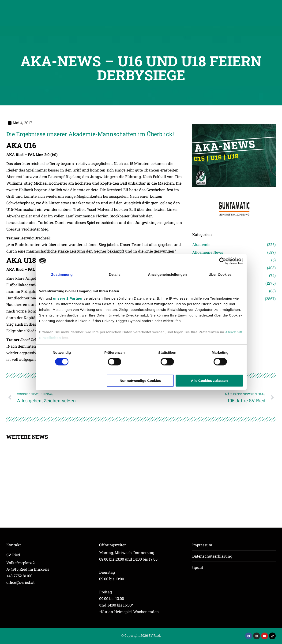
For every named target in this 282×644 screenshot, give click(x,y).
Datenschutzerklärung (212, 556)
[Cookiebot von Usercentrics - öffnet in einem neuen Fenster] (223, 261)
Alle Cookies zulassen (209, 381)
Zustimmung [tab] (62, 274)
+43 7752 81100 (19, 576)
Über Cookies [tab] (220, 274)
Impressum (202, 545)
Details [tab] (115, 274)
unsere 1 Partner (68, 298)
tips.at (198, 567)
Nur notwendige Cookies (140, 381)
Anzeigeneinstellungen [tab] (167, 274)
